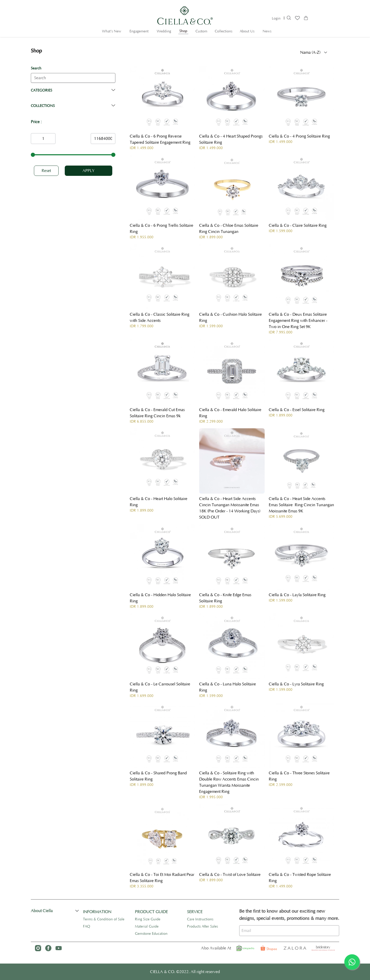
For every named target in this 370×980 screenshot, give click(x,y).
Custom (201, 31)
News (267, 31)
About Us (247, 31)
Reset (46, 171)
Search (36, 68)
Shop (183, 31)
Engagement (139, 31)
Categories (41, 90)
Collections (224, 31)
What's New (112, 31)
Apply (89, 171)
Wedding (164, 31)
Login (276, 19)
